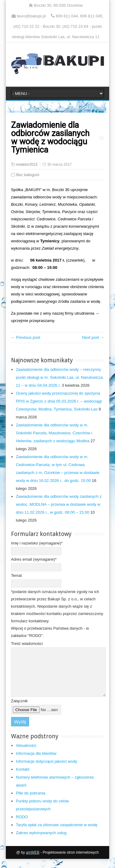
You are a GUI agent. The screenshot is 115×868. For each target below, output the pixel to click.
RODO (22, 826)
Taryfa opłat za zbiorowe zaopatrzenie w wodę (57, 834)
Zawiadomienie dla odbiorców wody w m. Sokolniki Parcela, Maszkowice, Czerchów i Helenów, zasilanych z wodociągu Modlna (54, 433)
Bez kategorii (28, 175)
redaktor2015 (27, 165)
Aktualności (26, 755)
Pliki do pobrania (31, 802)
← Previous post (26, 337)
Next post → (93, 337)
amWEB (33, 862)
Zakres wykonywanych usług (41, 842)
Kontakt (23, 778)
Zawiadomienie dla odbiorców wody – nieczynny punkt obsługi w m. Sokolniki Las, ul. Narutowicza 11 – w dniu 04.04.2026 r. (59, 377)
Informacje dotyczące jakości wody (47, 770)
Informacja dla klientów (36, 763)
